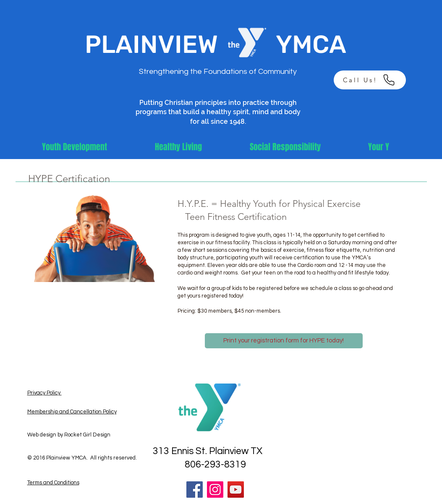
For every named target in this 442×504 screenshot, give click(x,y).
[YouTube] (236, 490)
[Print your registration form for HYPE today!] (284, 341)
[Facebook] (195, 490)
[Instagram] (215, 490)
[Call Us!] (370, 80)
